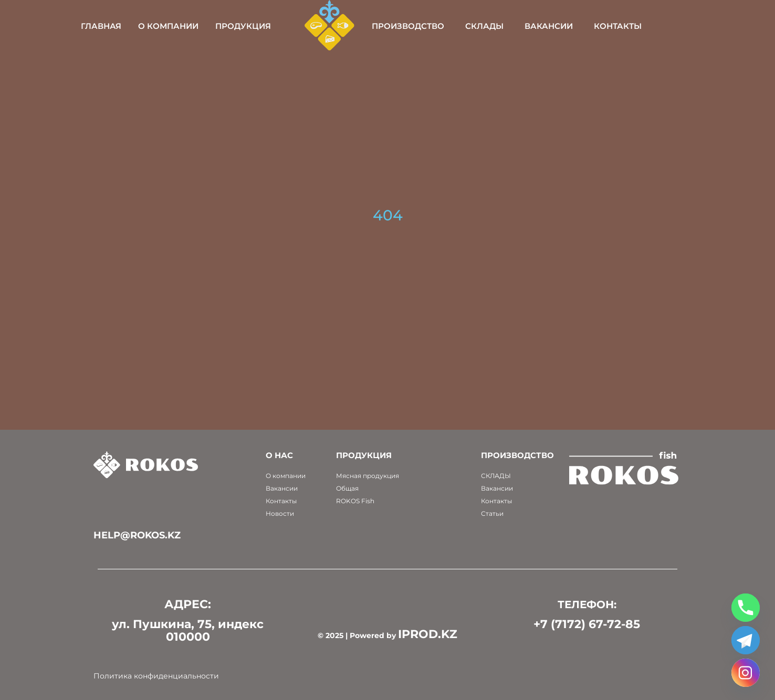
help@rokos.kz (137, 535)
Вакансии (583, 26)
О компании (203, 26)
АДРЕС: (188, 604)
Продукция (278, 26)
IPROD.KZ (428, 634)
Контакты (652, 26)
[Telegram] (746, 640)
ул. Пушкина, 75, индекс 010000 (188, 630)
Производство (442, 26)
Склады (519, 26)
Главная (136, 26)
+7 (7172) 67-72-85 (587, 624)
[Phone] (746, 608)
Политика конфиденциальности (156, 676)
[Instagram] (746, 673)
